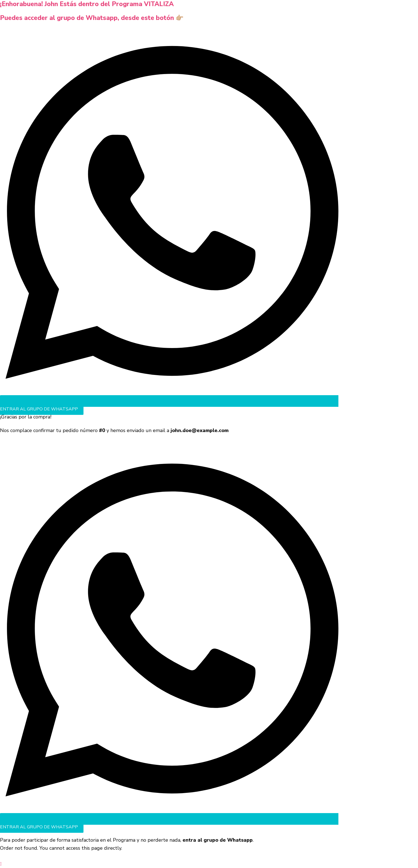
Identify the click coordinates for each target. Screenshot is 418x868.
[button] (1, 864)
